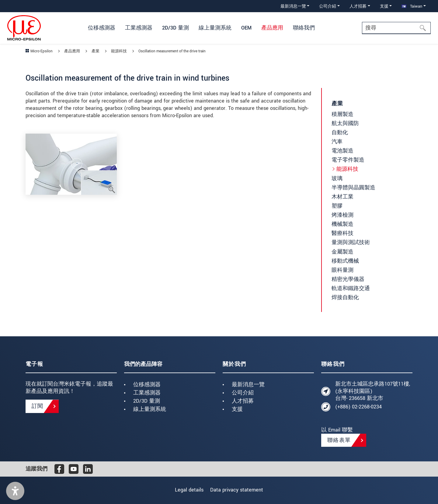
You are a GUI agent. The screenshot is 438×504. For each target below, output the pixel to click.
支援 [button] (384, 6)
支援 (237, 409)
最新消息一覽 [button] (293, 6)
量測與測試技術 (351, 242)
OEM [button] (246, 28)
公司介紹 (243, 393)
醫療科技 (342, 233)
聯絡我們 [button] (304, 28)
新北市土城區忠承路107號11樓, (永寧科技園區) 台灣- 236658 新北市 (373, 391)
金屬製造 (342, 252)
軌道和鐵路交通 (351, 288)
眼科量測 (342, 270)
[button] (15, 491)
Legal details (187, 490)
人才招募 (243, 401)
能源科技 (347, 169)
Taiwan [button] (412, 6)
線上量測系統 (150, 409)
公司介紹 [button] (328, 6)
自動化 (340, 133)
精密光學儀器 (348, 279)
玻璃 (337, 178)
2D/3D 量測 (147, 401)
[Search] (396, 28)
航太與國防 (345, 123)
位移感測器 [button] (102, 28)
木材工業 (342, 197)
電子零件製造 (348, 160)
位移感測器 (147, 385)
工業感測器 (147, 393)
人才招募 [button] (358, 6)
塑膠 (337, 206)
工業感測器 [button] (139, 28)
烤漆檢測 (342, 215)
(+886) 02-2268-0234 (358, 407)
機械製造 (342, 224)
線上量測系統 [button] (215, 28)
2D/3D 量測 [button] (176, 28)
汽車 (337, 142)
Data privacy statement (239, 490)
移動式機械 (345, 261)
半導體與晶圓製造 (353, 188)
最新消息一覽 (248, 385)
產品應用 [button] (272, 28)
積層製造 (342, 114)
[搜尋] (425, 28)
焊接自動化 (345, 297)
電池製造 (342, 151)
